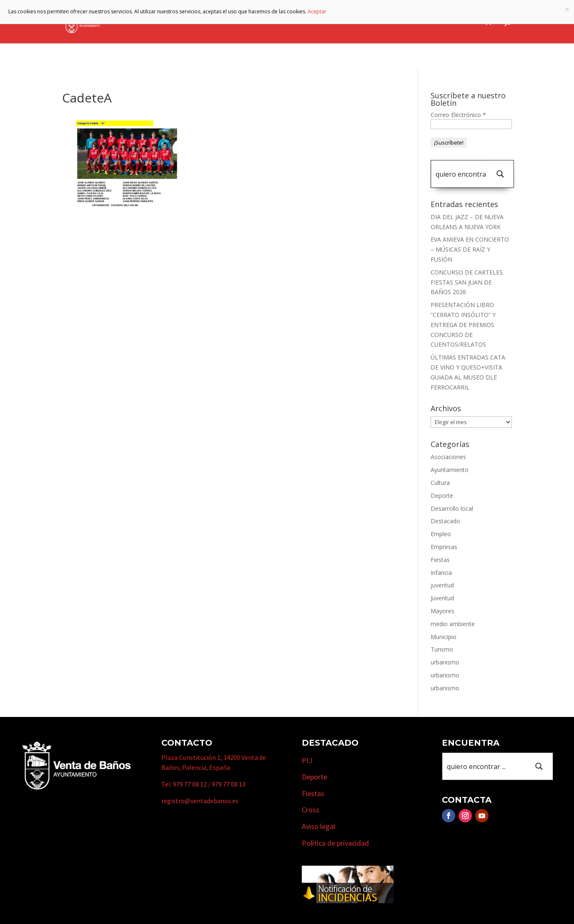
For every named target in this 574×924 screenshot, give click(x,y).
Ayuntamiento (226, 22)
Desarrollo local (452, 508)
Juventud (442, 598)
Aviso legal (318, 826)
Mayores (442, 611)
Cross (311, 810)
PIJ (307, 760)
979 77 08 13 (229, 784)
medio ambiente (453, 624)
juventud (442, 585)
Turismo (329, 22)
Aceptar (317, 11)
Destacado (445, 521)
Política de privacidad (335, 843)
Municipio (283, 22)
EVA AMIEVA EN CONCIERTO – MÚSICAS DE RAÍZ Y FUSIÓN (470, 249)
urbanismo (445, 662)
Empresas (375, 22)
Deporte (442, 496)
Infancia (441, 573)
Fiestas (440, 560)
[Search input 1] (461, 174)
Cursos (419, 22)
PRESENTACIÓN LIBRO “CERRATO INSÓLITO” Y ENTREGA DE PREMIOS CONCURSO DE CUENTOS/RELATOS (463, 325)
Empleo (441, 534)
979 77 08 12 (190, 784)
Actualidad (457, 22)
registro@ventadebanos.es (200, 801)
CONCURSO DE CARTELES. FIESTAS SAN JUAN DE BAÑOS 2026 (467, 282)
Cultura (440, 483)
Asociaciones (448, 457)
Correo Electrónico (458, 115)
